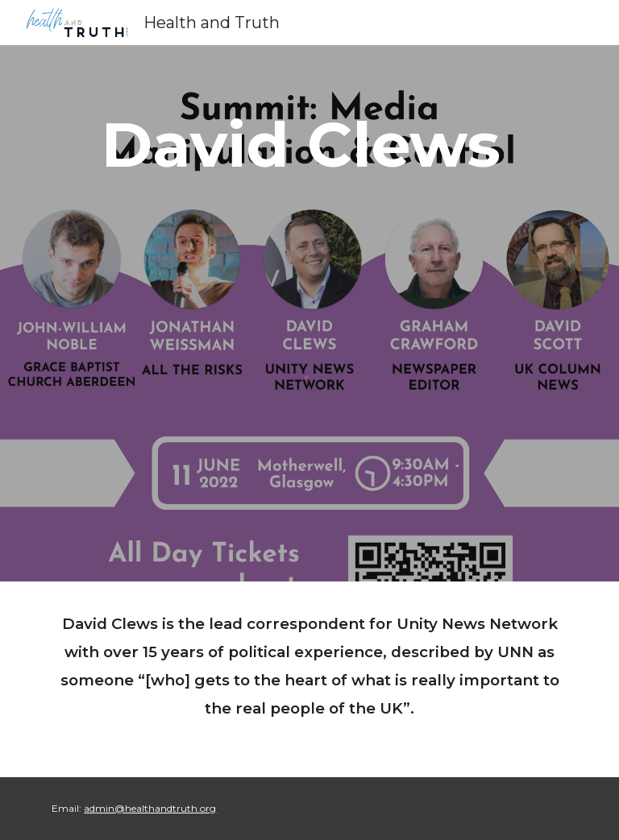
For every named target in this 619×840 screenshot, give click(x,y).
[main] (309, 145)
